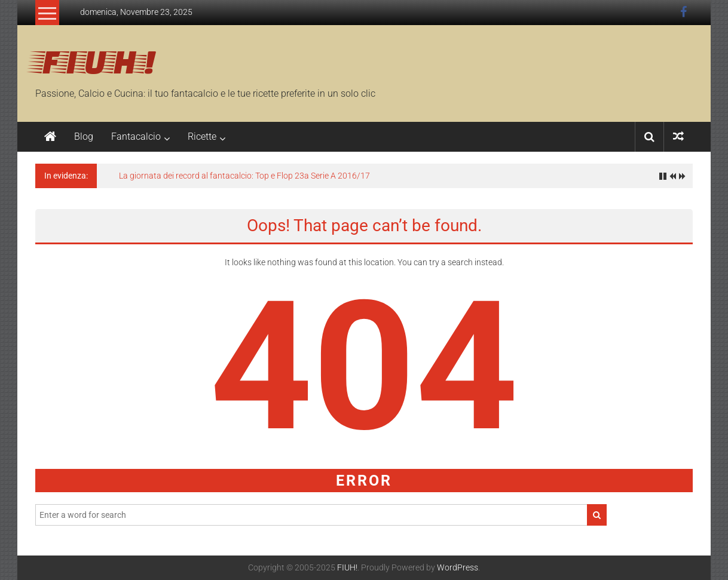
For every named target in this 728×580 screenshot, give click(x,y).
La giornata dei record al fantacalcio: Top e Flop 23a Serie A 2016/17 (244, 176)
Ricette (202, 136)
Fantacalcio (136, 136)
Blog (84, 136)
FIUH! (96, 60)
